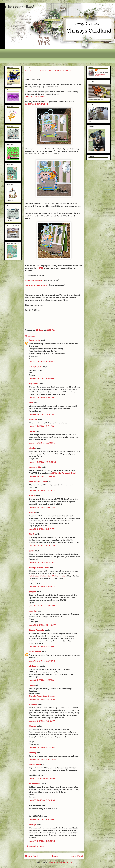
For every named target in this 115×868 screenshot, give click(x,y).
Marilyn (33, 824)
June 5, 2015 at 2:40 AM (42, 507)
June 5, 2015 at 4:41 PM (41, 647)
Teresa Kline (35, 764)
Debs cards (35, 340)
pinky (32, 551)
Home (54, 856)
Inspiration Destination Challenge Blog (48, 576)
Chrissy (99, 70)
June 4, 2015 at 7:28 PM (42, 378)
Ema (31, 581)
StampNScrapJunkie (39, 568)
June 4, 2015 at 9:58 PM (42, 443)
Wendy (32, 611)
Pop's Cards (35, 652)
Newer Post (32, 856)
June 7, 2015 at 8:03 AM (42, 778)
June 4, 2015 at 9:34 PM (42, 426)
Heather (33, 726)
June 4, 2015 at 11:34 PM (42, 476)
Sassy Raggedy (36, 630)
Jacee (32, 685)
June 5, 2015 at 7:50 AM (42, 606)
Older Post (77, 856)
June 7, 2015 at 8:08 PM (42, 800)
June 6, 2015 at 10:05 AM (43, 759)
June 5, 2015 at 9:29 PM (42, 661)
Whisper (33, 419)
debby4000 (36, 367)
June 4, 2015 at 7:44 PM (42, 398)
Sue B (32, 512)
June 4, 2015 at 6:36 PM (42, 362)
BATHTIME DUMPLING (37, 104)
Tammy (32, 753)
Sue (31, 403)
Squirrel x (34, 384)
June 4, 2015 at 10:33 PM (42, 462)
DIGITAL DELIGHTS (35, 97)
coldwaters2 (35, 784)
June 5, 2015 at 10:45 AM (43, 625)
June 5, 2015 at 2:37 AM (42, 491)
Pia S (32, 534)
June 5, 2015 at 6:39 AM (42, 546)
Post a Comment (36, 846)
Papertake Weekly (33, 280)
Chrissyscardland (20, 7)
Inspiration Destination (36, 285)
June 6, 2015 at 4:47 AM (42, 680)
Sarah (32, 431)
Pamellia (33, 704)
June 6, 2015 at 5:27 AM (42, 699)
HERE (40, 268)
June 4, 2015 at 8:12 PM (41, 414)
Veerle (32, 448)
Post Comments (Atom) (61, 862)
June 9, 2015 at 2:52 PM (42, 841)
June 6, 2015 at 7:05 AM (42, 748)
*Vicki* (32, 496)
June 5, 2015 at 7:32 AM (42, 587)
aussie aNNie (35, 467)
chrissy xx (34, 666)
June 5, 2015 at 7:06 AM (42, 562)
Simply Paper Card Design (42, 696)
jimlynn (33, 592)
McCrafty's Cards (38, 481)
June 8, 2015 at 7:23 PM (42, 819)
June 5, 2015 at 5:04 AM (42, 529)
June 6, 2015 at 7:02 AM (42, 721)
